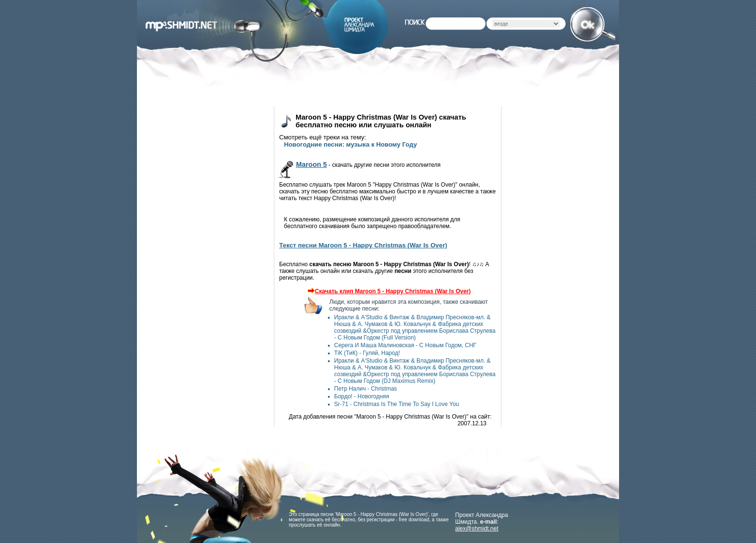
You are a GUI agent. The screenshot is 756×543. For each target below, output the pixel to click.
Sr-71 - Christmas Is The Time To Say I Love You (397, 404)
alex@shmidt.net (477, 529)
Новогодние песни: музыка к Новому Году (351, 144)
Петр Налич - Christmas (365, 389)
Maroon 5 (311, 164)
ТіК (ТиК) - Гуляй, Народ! (367, 353)
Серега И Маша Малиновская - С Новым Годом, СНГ (405, 345)
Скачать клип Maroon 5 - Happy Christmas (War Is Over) (388, 291)
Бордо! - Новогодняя (362, 396)
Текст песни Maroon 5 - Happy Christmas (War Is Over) (363, 245)
